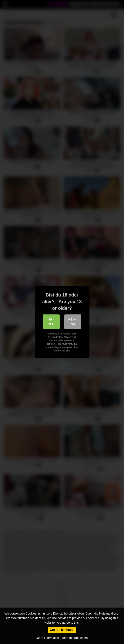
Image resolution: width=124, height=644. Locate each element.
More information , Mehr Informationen (62, 638)
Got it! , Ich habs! (62, 630)
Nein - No (73, 322)
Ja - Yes (51, 322)
